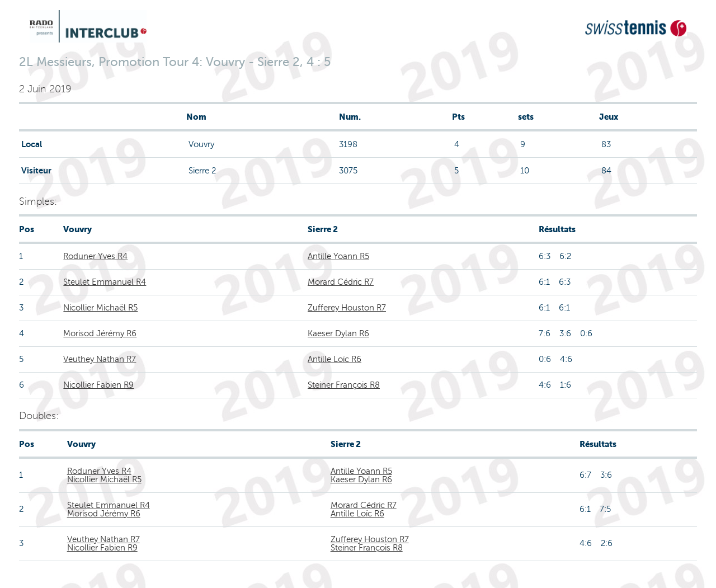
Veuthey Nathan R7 (100, 359)
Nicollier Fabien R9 (98, 385)
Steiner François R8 (344, 385)
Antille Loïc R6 (335, 359)
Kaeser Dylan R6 (338, 333)
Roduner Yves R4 (95, 256)
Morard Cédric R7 (341, 282)
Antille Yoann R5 (338, 256)
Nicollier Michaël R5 (100, 308)
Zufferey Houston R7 (347, 308)
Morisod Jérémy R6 (100, 333)
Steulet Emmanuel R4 (105, 282)
